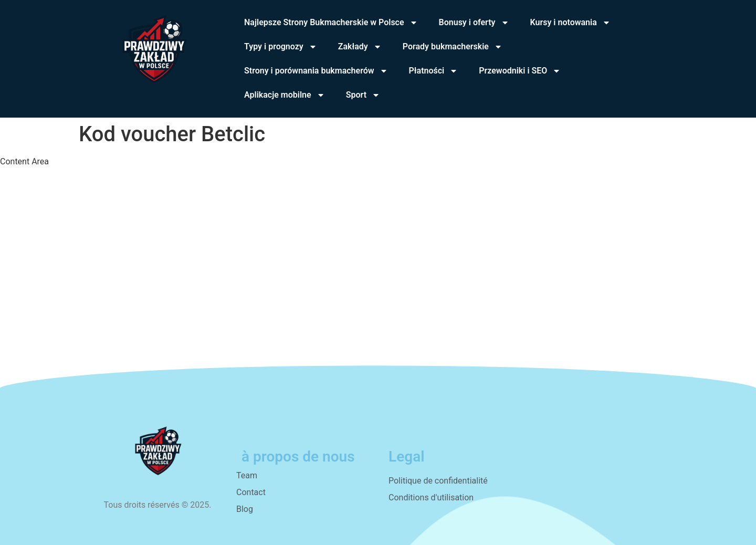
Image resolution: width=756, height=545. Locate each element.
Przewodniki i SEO (520, 71)
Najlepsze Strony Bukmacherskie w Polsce (331, 23)
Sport (363, 95)
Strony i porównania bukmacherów (316, 71)
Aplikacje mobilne (285, 95)
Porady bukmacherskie (453, 47)
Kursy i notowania (570, 23)
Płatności (434, 71)
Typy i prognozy (281, 47)
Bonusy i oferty (474, 23)
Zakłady (360, 47)
